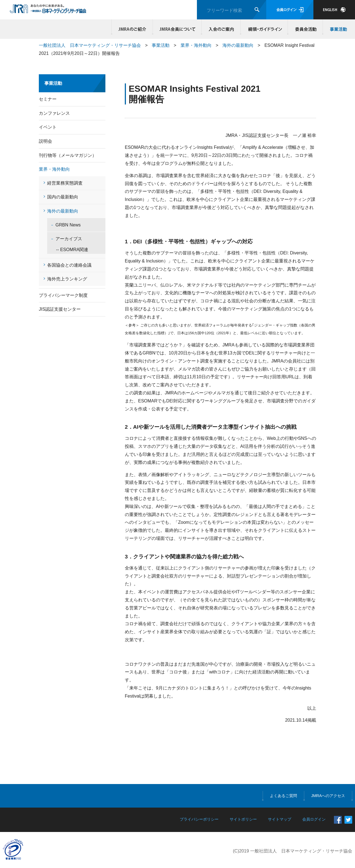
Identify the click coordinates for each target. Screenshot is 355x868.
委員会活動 (305, 29)
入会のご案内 (221, 29)
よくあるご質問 (283, 796)
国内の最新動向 (63, 197)
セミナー (48, 99)
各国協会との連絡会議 (69, 265)
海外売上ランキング (67, 279)
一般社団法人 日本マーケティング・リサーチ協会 (90, 45)
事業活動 (338, 29)
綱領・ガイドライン (264, 29)
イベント (48, 127)
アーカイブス (69, 239)
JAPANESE (334, 10)
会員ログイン (290, 10)
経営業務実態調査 (65, 183)
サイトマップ (280, 819)
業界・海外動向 (196, 45)
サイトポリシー (243, 819)
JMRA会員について (177, 29)
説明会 (45, 141)
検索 (257, 10)
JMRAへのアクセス (328, 796)
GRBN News (68, 225)
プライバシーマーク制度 (63, 295)
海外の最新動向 (238, 45)
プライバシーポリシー (199, 819)
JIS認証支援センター (60, 309)
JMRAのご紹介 (132, 29)
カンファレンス (54, 113)
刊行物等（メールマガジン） (68, 155)
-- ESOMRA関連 (68, 250)
